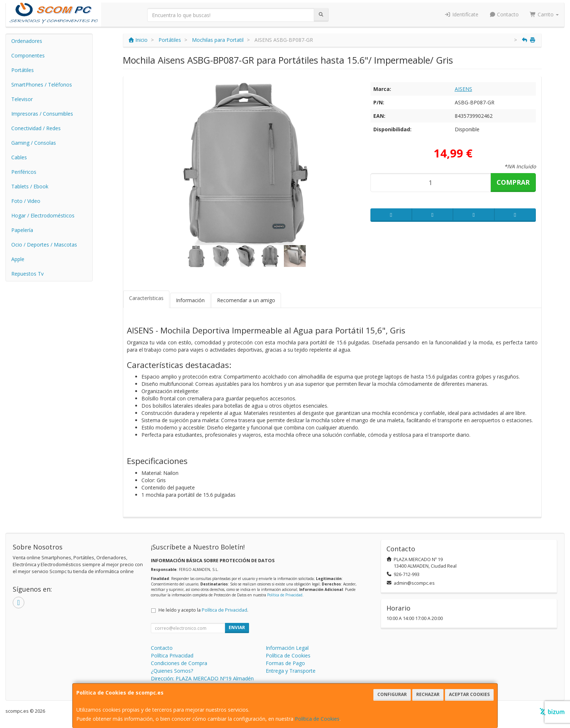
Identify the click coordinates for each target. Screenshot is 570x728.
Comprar (513, 182)
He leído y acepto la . (203, 610)
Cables (19, 157)
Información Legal (287, 648)
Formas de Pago (285, 663)
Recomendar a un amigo (246, 300)
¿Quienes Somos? (172, 671)
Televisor (22, 99)
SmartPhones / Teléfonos (42, 85)
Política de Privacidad (285, 595)
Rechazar (428, 694)
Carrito (544, 14)
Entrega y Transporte (291, 671)
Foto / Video (26, 201)
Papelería (22, 230)
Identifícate (461, 14)
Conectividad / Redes (36, 128)
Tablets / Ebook (30, 186)
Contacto (504, 14)
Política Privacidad (172, 655)
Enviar (237, 627)
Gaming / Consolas (34, 143)
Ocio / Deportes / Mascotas (44, 245)
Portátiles (23, 70)
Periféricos (24, 172)
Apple (18, 259)
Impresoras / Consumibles (42, 114)
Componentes (28, 55)
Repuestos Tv (27, 274)
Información (190, 300)
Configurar (392, 694)
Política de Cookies (317, 719)
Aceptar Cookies (469, 694)
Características (146, 298)
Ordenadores (27, 41)
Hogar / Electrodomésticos (43, 215)
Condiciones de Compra (179, 663)
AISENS (463, 89)
